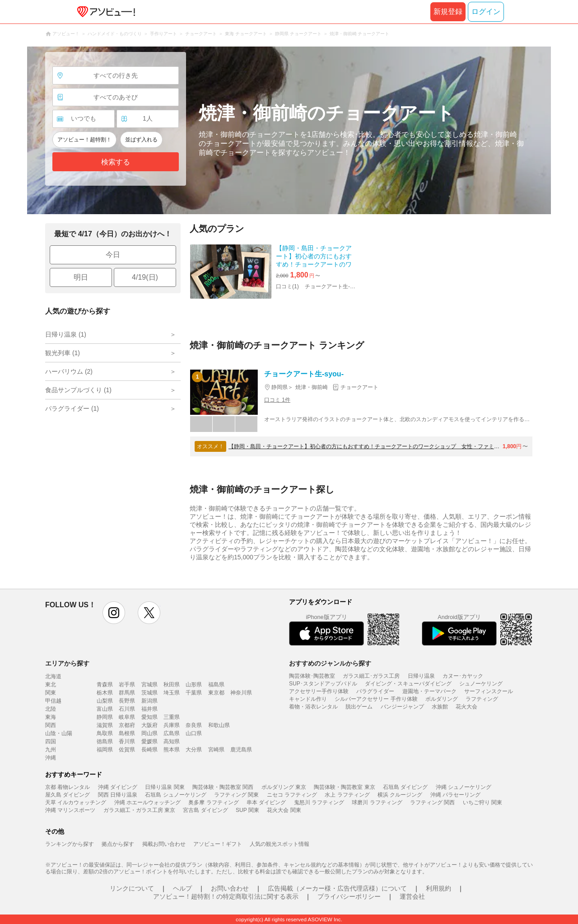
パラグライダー (375, 691)
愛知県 (149, 717)
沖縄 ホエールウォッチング (147, 802)
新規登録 (448, 12)
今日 (113, 255)
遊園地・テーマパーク (429, 691)
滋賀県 (105, 725)
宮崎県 (216, 750)
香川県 (127, 741)
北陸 (51, 709)
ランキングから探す (70, 844)
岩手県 (127, 685)
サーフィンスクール (489, 691)
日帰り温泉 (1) (66, 334)
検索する (116, 162)
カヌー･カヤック (463, 676)
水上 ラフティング (347, 795)
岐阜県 (127, 717)
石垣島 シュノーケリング (175, 795)
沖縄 (51, 758)
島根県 (127, 733)
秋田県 (172, 685)
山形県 (194, 685)
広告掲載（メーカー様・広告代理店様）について (337, 888)
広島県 (172, 733)
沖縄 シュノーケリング (464, 787)
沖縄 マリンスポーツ (70, 810)
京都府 (127, 725)
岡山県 (149, 733)
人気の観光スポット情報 (280, 844)
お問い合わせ (230, 888)
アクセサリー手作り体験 (319, 691)
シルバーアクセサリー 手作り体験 (376, 699)
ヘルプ (182, 888)
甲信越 (53, 701)
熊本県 (172, 750)
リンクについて (132, 888)
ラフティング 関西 (432, 802)
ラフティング (482, 699)
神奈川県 (241, 693)
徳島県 (105, 741)
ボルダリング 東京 (284, 787)
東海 (51, 717)
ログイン (486, 12)
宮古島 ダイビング (205, 810)
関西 (51, 725)
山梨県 (105, 701)
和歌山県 (219, 725)
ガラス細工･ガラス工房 (371, 676)
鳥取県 (105, 733)
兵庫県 (172, 725)
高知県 (172, 741)
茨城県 (149, 693)
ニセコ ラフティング (292, 795)
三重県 (172, 717)
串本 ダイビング (266, 802)
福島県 (216, 685)
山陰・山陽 (59, 733)
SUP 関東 (247, 810)
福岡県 (105, 750)
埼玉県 (172, 693)
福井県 (149, 709)
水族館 (440, 707)
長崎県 (149, 750)
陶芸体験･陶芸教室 (312, 676)
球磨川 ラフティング (377, 802)
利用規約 (438, 888)
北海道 (53, 676)
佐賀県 (127, 750)
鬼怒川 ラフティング (319, 802)
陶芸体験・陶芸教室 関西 (223, 787)
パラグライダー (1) (72, 408)
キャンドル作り (308, 699)
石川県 (127, 709)
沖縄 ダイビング (118, 787)
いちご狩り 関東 (482, 802)
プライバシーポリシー (349, 896)
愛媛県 (149, 741)
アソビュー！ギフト (218, 844)
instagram (114, 613)
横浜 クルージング (400, 795)
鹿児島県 (241, 750)
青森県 (105, 685)
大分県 (194, 750)
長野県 (127, 701)
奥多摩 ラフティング (213, 802)
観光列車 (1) (63, 353)
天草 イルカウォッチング (76, 802)
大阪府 (149, 725)
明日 (81, 277)
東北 (51, 685)
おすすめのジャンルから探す (330, 663)
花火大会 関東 (284, 810)
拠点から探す (118, 844)
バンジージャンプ (402, 707)
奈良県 (194, 725)
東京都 (216, 693)
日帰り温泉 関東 (165, 787)
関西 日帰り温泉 (118, 795)
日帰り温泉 (421, 676)
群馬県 (127, 693)
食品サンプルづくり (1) (78, 390)
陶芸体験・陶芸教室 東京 (344, 787)
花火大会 (466, 707)
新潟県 (149, 701)
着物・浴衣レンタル (313, 707)
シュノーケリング (481, 684)
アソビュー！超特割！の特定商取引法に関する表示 (226, 896)
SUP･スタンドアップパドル (323, 684)
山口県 (194, 733)
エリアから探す (67, 663)
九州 (51, 750)
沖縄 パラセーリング (455, 795)
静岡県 (105, 717)
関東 (51, 693)
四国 (51, 741)
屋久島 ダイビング (68, 795)
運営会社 (412, 896)
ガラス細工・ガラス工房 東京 (139, 810)
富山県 (105, 709)
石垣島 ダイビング (405, 787)
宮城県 (149, 685)
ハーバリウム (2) (69, 371)
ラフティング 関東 (236, 795)
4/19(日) (145, 277)
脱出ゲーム (359, 707)
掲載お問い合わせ (164, 844)
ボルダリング (442, 699)
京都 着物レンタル (68, 787)
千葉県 (194, 693)
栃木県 (105, 693)
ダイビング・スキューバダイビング (408, 684)
